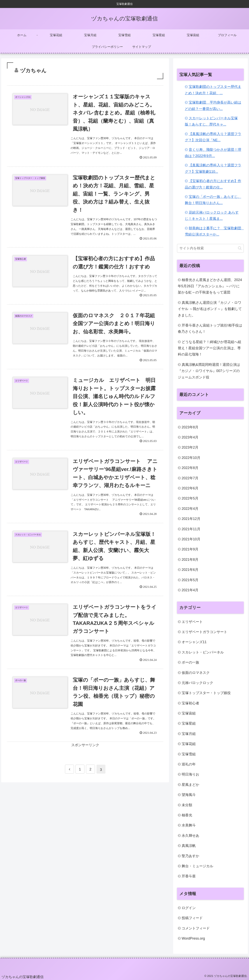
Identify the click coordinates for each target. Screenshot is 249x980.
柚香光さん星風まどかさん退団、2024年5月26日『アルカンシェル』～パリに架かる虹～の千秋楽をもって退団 (210, 286)
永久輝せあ (190, 836)
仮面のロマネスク (196, 673)
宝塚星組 (189, 723)
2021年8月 (190, 560)
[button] (240, 248)
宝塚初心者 (190, 703)
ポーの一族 (190, 662)
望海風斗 (189, 795)
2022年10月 (191, 458)
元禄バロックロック (197, 683)
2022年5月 (190, 498)
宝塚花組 (189, 744)
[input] (210, 248)
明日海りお (190, 774)
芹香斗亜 (189, 876)
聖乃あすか (190, 856)
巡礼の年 (189, 764)
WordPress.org (193, 938)
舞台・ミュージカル (197, 866)
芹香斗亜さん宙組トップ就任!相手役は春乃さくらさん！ (210, 328)
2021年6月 (190, 570)
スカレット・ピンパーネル (203, 652)
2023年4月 (190, 437)
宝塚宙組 (189, 713)
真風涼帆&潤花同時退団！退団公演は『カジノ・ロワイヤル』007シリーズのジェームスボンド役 (209, 371)
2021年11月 (191, 529)
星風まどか (190, 785)
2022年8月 (190, 468)
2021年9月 (190, 549)
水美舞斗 (189, 825)
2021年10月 (191, 539)
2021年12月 (191, 519)
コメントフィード (196, 928)
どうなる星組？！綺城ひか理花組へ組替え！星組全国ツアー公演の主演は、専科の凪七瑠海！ (210, 348)
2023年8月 (190, 427)
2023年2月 (190, 447)
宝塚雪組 (189, 754)
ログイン (189, 908)
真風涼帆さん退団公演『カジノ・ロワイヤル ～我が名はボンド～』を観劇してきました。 (210, 309)
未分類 (187, 805)
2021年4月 (190, 590)
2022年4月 (190, 509)
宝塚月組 (189, 734)
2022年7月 (190, 478)
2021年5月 (190, 580)
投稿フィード (192, 918)
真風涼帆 (189, 846)
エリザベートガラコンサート (204, 632)
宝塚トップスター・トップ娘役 (206, 693)
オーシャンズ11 (194, 642)
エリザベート (192, 622)
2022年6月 (190, 488)
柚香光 (187, 815)
